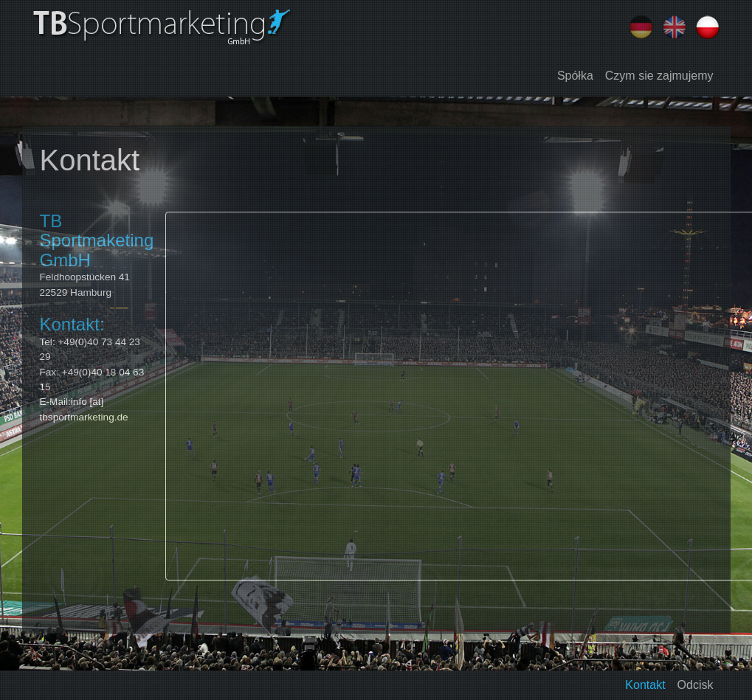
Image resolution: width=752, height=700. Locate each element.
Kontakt (645, 685)
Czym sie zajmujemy (659, 76)
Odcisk (696, 685)
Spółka (575, 76)
